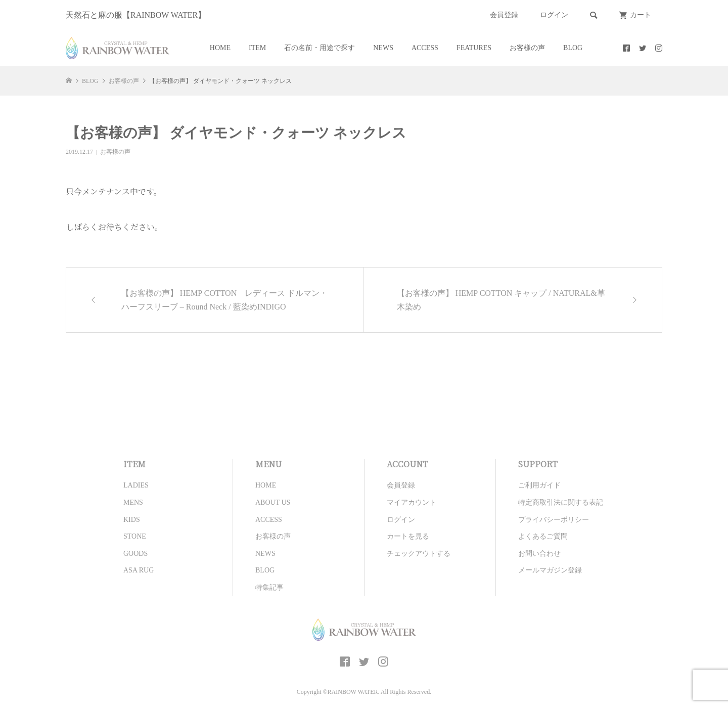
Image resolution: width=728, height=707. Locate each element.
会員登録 (504, 15)
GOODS (135, 554)
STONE (135, 536)
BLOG (573, 48)
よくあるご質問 (543, 536)
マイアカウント (412, 502)
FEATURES (474, 48)
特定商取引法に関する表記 (561, 502)
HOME (220, 48)
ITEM (257, 48)
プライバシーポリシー (554, 520)
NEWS (383, 48)
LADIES (136, 485)
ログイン (554, 15)
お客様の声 (527, 48)
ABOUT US (273, 502)
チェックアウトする (419, 554)
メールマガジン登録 (550, 570)
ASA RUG (139, 570)
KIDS (132, 520)
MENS (133, 502)
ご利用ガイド (539, 485)
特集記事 (269, 587)
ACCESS (425, 48)
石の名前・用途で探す (320, 48)
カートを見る (408, 536)
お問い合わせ (539, 554)
